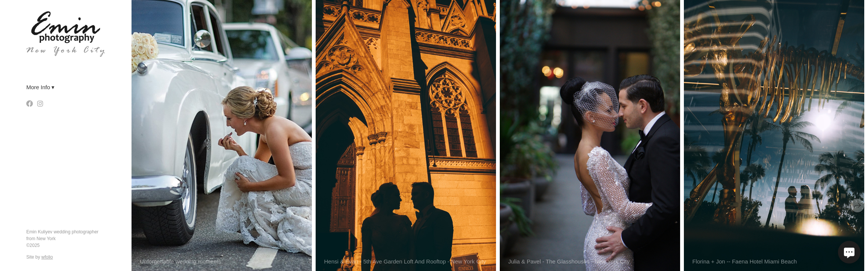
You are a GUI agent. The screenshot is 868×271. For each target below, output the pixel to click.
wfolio (47, 257)
